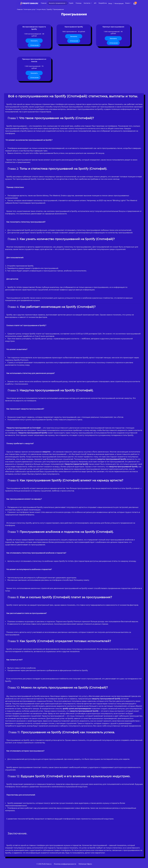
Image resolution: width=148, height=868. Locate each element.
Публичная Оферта (85, 855)
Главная (44, 3)
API (95, 3)
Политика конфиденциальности (65, 855)
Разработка (103, 3)
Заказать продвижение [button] (57, 3)
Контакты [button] (87, 3)
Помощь (79, 3)
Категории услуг (30, 9)
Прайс (71, 3)
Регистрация (119, 3)
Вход (110, 3)
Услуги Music (41, 9)
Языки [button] (128, 3)
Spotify (49, 9)
